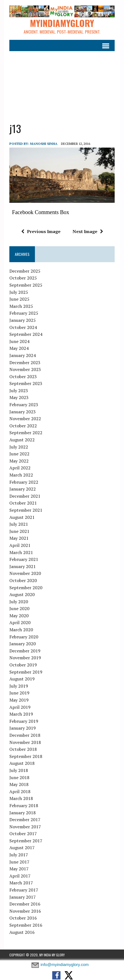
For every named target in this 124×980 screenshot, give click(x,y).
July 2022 (19, 447)
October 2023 (23, 377)
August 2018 (22, 763)
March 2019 (21, 714)
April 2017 (20, 876)
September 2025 (26, 285)
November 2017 (25, 827)
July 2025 (19, 292)
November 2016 (25, 911)
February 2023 (24, 405)
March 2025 (21, 306)
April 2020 (20, 623)
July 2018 (19, 770)
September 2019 (26, 672)
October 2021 (23, 503)
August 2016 (22, 932)
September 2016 (26, 925)
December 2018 (25, 735)
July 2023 (19, 391)
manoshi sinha (44, 144)
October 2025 (23, 278)
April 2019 (20, 707)
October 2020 (23, 580)
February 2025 (24, 313)
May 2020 (19, 616)
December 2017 (25, 820)
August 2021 (22, 517)
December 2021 (25, 496)
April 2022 (20, 468)
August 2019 (22, 679)
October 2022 (23, 426)
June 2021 (19, 531)
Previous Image (41, 231)
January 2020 (23, 644)
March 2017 (21, 883)
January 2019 (23, 728)
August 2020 (22, 594)
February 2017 (24, 890)
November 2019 (25, 658)
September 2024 (26, 334)
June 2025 (19, 299)
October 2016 (23, 918)
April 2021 (20, 545)
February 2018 (24, 805)
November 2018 (25, 742)
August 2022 (22, 440)
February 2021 (24, 559)
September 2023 (26, 383)
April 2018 (20, 791)
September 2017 (26, 841)
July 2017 (19, 855)
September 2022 (26, 433)
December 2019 (25, 651)
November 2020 (25, 573)
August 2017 (22, 848)
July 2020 (19, 602)
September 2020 (26, 588)
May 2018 (19, 784)
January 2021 (23, 566)
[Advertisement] (62, 83)
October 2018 (23, 749)
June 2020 (19, 608)
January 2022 (23, 489)
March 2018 (21, 798)
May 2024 (19, 348)
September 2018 (26, 756)
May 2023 (19, 398)
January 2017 (23, 897)
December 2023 (25, 362)
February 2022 (24, 482)
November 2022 (25, 419)
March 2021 (21, 552)
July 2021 (19, 524)
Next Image (88, 231)
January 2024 (23, 355)
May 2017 (19, 869)
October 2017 (23, 834)
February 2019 (24, 721)
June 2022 (19, 454)
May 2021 (19, 538)
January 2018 (23, 813)
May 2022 (19, 461)
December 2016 (25, 904)
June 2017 (19, 862)
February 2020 (24, 637)
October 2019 (23, 665)
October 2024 (23, 327)
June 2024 (19, 341)
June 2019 (19, 693)
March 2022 (21, 475)
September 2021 (26, 510)
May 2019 (19, 700)
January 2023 (23, 412)
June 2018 (19, 777)
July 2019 (19, 686)
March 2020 (21, 630)
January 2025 (23, 320)
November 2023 (25, 369)
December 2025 (25, 271)
